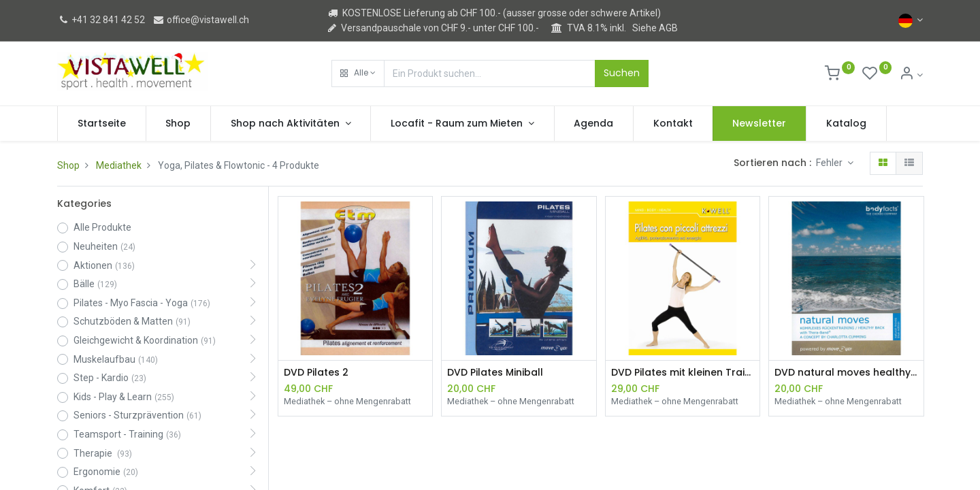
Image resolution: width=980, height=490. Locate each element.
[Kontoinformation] (911, 75)
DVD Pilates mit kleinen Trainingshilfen (683, 373)
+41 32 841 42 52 (101, 20)
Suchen (622, 73)
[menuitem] (102, 124)
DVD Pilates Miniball (495, 373)
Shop (68, 165)
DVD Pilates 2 (316, 373)
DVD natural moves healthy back (846, 373)
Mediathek (119, 165)
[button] (358, 73)
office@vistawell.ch (201, 20)
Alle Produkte (102, 227)
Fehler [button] (830, 163)
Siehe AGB (655, 28)
